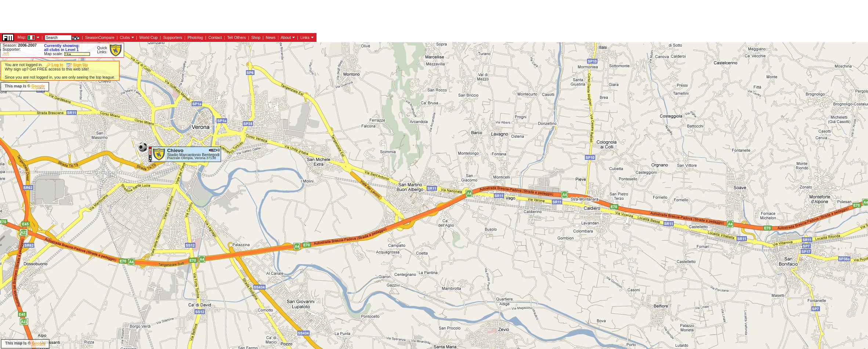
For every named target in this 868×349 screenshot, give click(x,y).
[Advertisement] (271, 121)
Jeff (6, 53)
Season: (20, 45)
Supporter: (12, 49)
